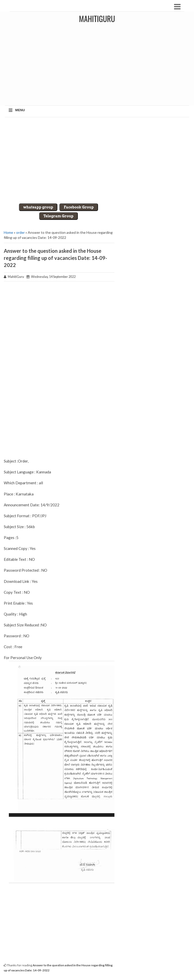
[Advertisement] (97, 160)
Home (8, 232)
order (20, 232)
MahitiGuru (97, 19)
